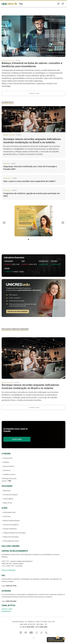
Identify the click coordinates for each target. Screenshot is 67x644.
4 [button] (36, 239)
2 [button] (31, 239)
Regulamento (6, 611)
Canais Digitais (8, 499)
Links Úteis (7, 516)
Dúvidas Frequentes (10, 529)
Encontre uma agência (11, 525)
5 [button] (39, 239)
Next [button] (63, 223)
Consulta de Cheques (10, 495)
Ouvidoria (6, 591)
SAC (3, 575)
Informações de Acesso (11, 541)
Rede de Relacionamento (11, 520)
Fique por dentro (9, 466)
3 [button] (34, 239)
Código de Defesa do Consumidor (14, 533)
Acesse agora (17, 439)
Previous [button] (4, 223)
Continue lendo (34, 93)
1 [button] (28, 239)
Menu (63, 4)
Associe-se (7, 470)
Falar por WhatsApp (9, 570)
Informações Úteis (9, 512)
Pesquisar (58, 4)
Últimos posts (8, 102)
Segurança (7, 490)
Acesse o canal (7, 609)
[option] (33, 221)
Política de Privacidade (11, 537)
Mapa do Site (7, 503)
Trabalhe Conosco (9, 474)
